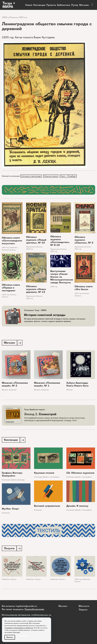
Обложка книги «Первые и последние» (11, 288)
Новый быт (13, 248)
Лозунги (13, 580)
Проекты (51, 5)
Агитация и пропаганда (31, 176)
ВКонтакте (84, 606)
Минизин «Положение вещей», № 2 (15, 385)
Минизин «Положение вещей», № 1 (47, 385)
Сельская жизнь (51, 176)
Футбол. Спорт (10, 509)
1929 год (29, 299)
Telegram (83, 610)
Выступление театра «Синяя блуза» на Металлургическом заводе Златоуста (62, 277)
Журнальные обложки (34, 247)
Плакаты (14, 17)
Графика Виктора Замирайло (12, 475)
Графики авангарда (18, 480)
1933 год (54, 252)
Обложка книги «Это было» (84, 288)
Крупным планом (44, 474)
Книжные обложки (9, 250)
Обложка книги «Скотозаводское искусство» (12, 241)
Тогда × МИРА (9, 5)
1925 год (23, 17)
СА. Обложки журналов (80, 474)
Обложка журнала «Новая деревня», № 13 (36, 289)
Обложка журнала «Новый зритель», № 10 (36, 240)
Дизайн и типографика (51, 478)
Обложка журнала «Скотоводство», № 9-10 (60, 241)
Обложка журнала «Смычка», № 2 (84, 240)
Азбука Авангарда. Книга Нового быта (77, 385)
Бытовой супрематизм (47, 507)
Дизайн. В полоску (77, 507)
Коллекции (39, 5)
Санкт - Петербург (69, 176)
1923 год (78, 580)
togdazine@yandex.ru (26, 606)
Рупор (75, 5)
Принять (10, 637)
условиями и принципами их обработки (19, 628)
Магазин (84, 5)
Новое (29, 5)
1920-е (5, 17)
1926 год (54, 287)
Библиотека (64, 5)
